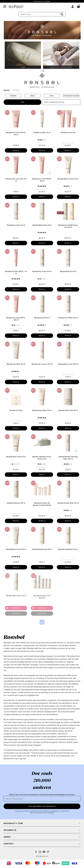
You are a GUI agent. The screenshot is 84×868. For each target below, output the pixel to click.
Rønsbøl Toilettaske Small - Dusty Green (42, 458)
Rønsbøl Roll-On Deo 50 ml (68, 410)
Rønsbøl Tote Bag (16, 410)
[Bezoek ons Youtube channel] (44, 852)
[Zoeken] (42, 14)
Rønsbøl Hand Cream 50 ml (16, 457)
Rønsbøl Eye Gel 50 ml (42, 318)
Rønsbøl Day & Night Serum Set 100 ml (68, 226)
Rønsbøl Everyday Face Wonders (42, 597)
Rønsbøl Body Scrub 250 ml (16, 549)
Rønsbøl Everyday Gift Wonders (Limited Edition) (42, 504)
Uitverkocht (16, 613)
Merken (7, 90)
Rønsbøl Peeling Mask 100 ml (68, 503)
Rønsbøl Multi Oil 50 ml (68, 271)
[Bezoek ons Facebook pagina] (36, 852)
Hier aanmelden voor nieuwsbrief (42, 806)
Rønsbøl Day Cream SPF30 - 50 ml (16, 134)
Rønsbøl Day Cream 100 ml (42, 271)
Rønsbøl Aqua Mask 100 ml (42, 410)
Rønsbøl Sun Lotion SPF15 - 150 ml (16, 319)
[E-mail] (42, 799)
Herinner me (16, 608)
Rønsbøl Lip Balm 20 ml (42, 132)
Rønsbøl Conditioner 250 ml (68, 549)
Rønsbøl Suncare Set (68, 132)
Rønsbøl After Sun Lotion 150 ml (16, 180)
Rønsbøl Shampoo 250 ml (16, 503)
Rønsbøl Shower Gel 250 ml (42, 549)
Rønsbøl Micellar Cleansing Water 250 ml (68, 458)
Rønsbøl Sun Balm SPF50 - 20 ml (16, 272)
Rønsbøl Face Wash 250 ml (68, 318)
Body (52, 96)
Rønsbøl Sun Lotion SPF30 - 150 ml (42, 180)
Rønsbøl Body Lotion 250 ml (68, 364)
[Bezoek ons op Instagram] (40, 852)
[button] (62, 102)
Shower (32, 96)
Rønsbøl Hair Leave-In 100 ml (42, 364)
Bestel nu (16, 150)
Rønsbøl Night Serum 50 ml (42, 225)
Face (71, 96)
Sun (13, 96)
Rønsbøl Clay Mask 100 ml (16, 364)
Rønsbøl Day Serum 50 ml (16, 225)
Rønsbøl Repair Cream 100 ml (68, 179)
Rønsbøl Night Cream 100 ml (16, 596)
